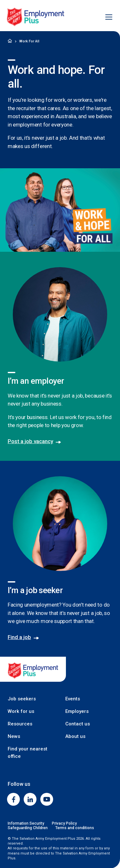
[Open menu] (105, 17)
